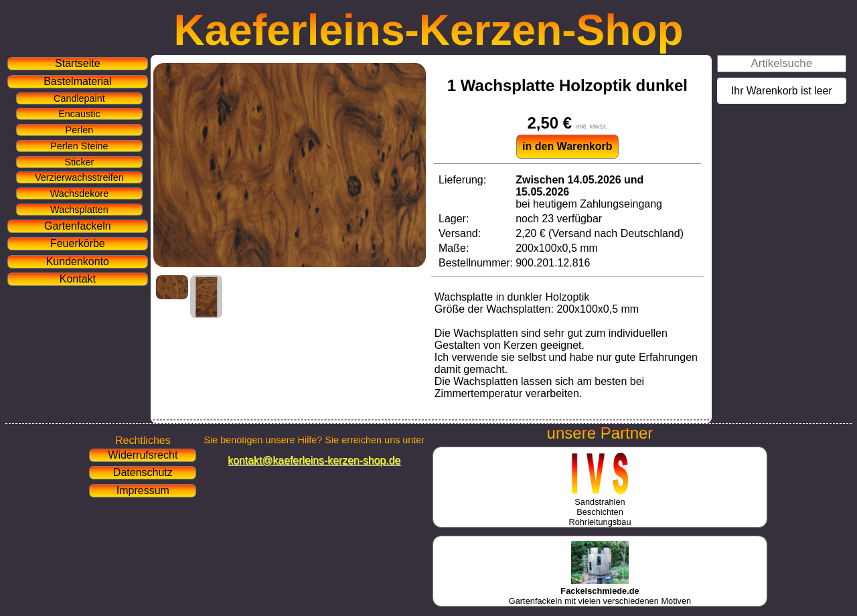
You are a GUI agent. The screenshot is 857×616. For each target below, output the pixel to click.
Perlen (80, 130)
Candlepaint (79, 98)
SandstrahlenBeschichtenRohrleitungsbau (600, 507)
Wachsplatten (79, 210)
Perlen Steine (79, 146)
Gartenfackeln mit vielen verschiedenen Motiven (600, 591)
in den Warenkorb (567, 146)
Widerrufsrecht (143, 455)
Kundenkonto (78, 261)
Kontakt (78, 279)
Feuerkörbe (78, 243)
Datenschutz (143, 472)
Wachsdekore (79, 194)
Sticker (79, 162)
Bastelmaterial (77, 81)
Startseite (78, 63)
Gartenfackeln (78, 226)
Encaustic (79, 114)
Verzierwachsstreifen (79, 177)
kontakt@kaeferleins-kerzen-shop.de (314, 460)
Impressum (143, 490)
